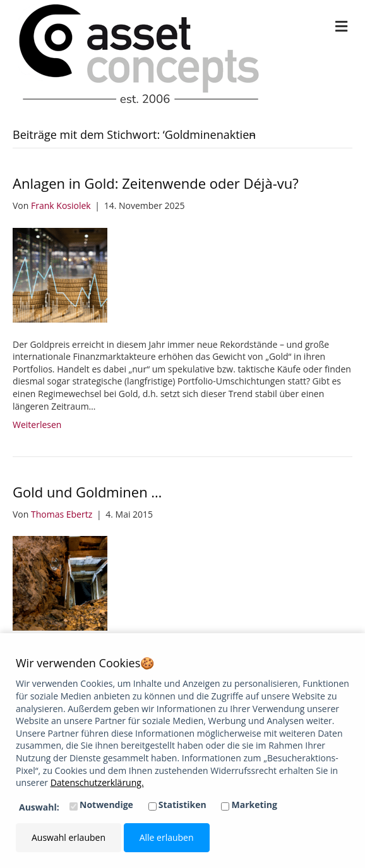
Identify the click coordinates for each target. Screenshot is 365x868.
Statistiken (182, 805)
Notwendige (106, 805)
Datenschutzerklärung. (97, 782)
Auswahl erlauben (69, 837)
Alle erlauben (167, 837)
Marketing (254, 805)
